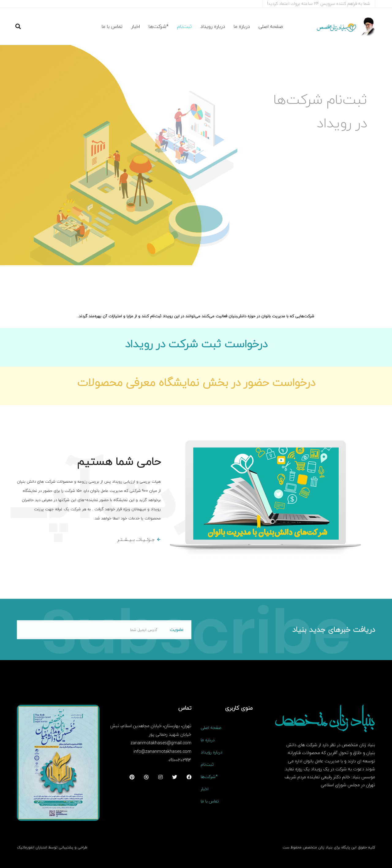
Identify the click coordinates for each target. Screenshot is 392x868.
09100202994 (180, 760)
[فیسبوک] (189, 777)
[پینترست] (132, 777)
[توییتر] (175, 777)
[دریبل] (146, 777)
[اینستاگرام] (160, 777)
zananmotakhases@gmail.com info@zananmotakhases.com (161, 747)
